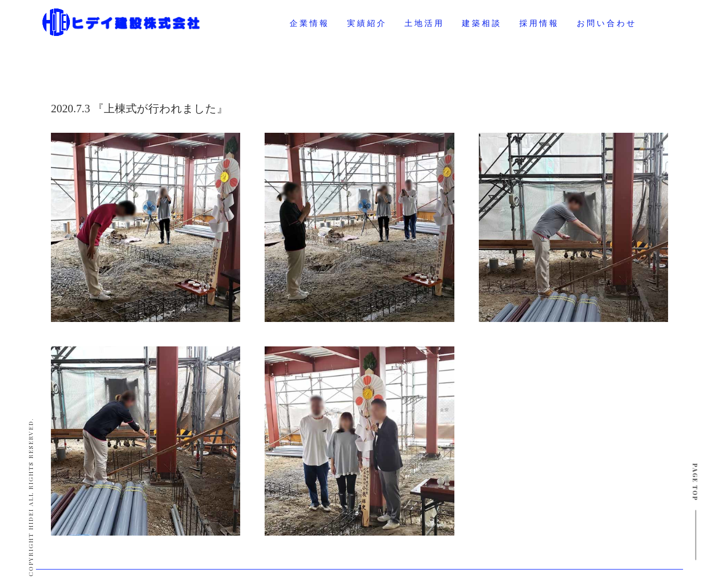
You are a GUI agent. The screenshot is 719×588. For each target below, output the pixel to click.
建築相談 (482, 23)
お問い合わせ (607, 23)
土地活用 (424, 23)
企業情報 (310, 23)
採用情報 (539, 23)
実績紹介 (367, 23)
